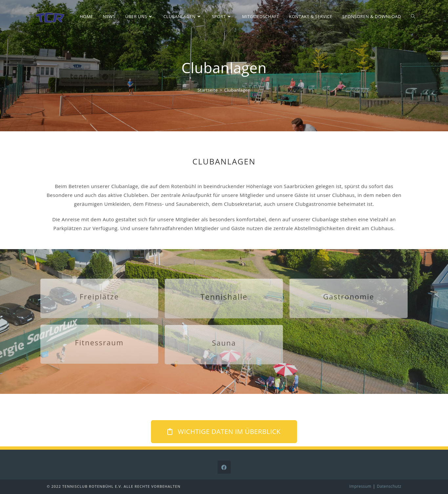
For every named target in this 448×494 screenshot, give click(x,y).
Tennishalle (224, 297)
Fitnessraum (99, 342)
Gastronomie (349, 296)
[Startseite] (208, 90)
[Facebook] (224, 467)
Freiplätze (99, 296)
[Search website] (413, 16)
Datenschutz (389, 486)
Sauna (224, 343)
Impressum (360, 486)
